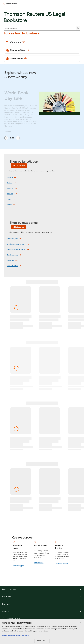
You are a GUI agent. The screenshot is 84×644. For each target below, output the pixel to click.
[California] (10, 188)
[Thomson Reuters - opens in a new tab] (12, 619)
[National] (10, 178)
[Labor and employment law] (16, 250)
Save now (8, 131)
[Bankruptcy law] (12, 239)
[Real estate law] (12, 266)
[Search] (78, 28)
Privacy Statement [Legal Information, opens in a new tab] (22, 635)
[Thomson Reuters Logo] (10, 4)
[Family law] (11, 260)
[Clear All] (74, 28)
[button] (42, 589)
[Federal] (10, 183)
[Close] (80, 623)
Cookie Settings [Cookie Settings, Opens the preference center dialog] (42, 641)
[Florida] (10, 205)
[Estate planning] (12, 255)
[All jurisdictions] (19, 166)
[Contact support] (19, 566)
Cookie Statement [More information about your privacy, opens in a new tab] (9, 635)
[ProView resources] (62, 564)
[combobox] (42, 28)
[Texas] (9, 199)
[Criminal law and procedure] (16, 244)
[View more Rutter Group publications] (42, 59)
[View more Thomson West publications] (42, 50)
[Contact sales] (39, 563)
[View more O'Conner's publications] (42, 42)
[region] (42, 632)
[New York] (10, 194)
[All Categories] (18, 227)
